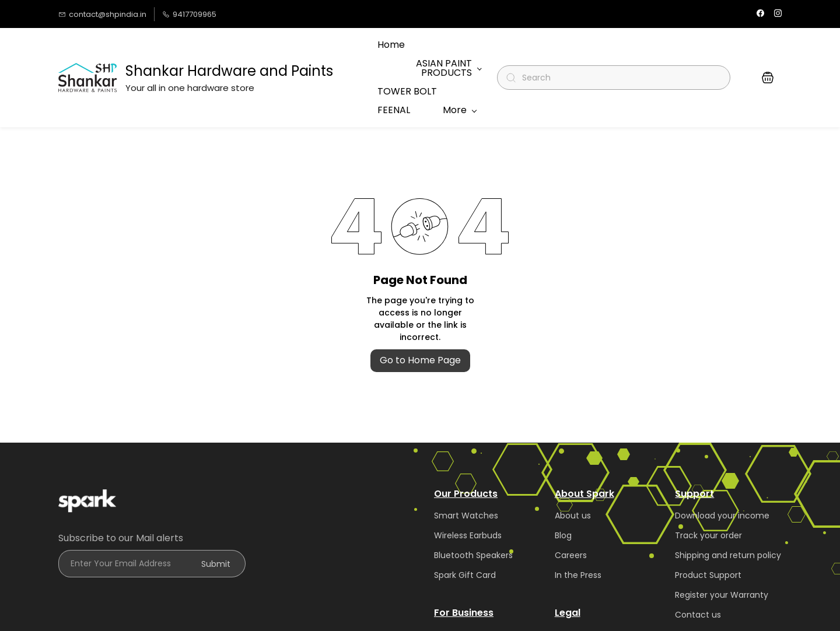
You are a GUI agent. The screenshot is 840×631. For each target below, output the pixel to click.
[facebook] (760, 14)
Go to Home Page (420, 310)
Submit (216, 514)
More (454, 52)
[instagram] (778, 14)
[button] (768, 52)
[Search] (619, 52)
